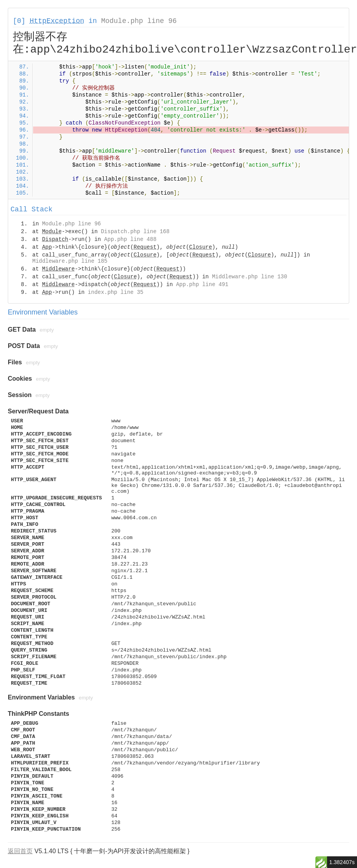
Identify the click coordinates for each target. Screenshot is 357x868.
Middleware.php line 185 (70, 261)
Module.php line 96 (139, 21)
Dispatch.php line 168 (135, 232)
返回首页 (20, 851)
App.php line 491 (202, 285)
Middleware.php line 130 (249, 277)
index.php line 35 (116, 292)
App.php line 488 (130, 239)
